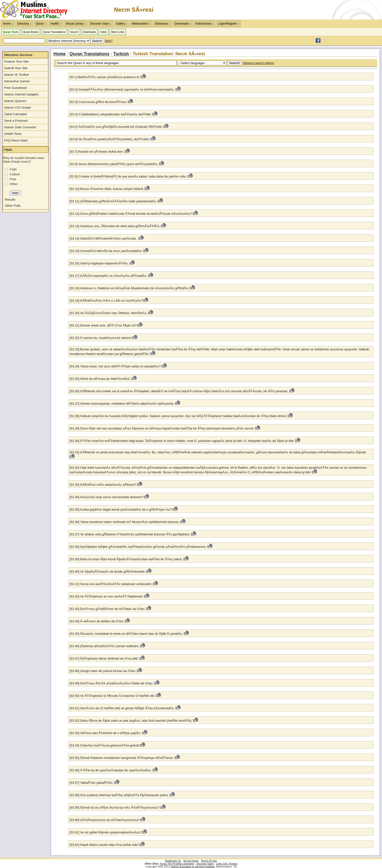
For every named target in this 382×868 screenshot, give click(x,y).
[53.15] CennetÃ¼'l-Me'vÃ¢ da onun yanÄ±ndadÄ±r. (107, 251)
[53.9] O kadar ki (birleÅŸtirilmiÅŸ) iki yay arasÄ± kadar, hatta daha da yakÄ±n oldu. (128, 176)
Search (74, 32)
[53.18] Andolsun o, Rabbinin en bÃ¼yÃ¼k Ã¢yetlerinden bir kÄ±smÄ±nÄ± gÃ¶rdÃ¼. (129, 288)
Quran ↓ (41, 24)
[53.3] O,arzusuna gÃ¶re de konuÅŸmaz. (98, 102)
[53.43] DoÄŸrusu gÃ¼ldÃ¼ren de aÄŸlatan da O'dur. (107, 609)
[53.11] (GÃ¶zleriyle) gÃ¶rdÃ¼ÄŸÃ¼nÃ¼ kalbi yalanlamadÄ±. (113, 201)
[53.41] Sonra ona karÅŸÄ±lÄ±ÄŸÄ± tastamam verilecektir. (111, 584)
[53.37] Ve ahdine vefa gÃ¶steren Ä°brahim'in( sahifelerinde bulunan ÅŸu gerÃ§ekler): (130, 534)
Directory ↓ (24, 24)
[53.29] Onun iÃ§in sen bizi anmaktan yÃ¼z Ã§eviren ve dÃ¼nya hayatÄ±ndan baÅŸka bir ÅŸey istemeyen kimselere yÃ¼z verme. (162, 428)
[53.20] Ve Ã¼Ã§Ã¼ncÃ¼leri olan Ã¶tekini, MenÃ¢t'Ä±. (108, 313)
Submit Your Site (16, 68)
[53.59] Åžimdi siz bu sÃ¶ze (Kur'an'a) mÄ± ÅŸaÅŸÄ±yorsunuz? (115, 807)
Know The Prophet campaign (177, 864)
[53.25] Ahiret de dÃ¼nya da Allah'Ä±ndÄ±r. (100, 379)
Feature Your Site (16, 61)
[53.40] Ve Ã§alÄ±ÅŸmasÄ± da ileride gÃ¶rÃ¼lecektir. (107, 572)
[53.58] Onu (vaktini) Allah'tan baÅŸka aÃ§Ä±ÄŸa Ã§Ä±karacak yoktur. (119, 795)
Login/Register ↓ (228, 24)
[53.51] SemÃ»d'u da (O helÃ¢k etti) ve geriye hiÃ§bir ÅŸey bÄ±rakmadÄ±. (122, 708)
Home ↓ (8, 24)
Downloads (89, 32)
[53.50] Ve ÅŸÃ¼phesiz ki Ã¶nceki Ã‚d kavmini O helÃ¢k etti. (112, 696)
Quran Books (31, 32)
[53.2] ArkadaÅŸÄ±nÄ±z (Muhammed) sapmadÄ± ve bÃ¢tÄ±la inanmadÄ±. (122, 89)
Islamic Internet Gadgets (21, 94)
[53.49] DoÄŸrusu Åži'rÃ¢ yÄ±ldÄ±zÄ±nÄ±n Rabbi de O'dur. (111, 683)
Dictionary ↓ (162, 24)
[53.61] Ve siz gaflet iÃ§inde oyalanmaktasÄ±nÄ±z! (105, 832)
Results (10, 200)
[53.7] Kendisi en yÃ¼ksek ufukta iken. (97, 152)
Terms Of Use (209, 861)
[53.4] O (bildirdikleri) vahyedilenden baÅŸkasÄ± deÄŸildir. (111, 114)
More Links (118, 32)
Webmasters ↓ (141, 24)
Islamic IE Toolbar (17, 75)
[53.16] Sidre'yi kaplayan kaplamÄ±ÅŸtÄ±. (99, 263)
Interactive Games (17, 81)
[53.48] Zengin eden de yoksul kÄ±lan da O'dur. (103, 671)
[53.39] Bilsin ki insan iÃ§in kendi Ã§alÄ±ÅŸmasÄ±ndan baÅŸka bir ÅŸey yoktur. (126, 559)
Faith (13, 169)
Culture (15, 174)
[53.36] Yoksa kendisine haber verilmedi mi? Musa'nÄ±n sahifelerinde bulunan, (125, 522)
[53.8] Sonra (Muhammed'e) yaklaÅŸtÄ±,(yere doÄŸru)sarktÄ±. (114, 164)
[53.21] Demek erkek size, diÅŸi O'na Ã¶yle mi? (103, 325)
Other (14, 184)
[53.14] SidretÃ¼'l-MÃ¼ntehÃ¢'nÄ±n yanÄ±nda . (104, 238)
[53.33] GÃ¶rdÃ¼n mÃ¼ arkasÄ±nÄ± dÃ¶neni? (103, 485)
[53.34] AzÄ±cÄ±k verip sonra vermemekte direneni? (107, 497)
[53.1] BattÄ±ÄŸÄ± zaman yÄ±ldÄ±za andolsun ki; (105, 77)
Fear (13, 179)
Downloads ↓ (183, 24)
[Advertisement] (325, 10)
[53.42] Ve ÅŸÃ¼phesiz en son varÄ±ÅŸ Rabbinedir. (106, 596)
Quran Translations (54, 32)
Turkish (121, 54)
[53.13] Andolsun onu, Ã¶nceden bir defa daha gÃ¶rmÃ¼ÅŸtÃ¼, (115, 226)
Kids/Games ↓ (205, 24)
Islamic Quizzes (15, 101)
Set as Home (191, 861)
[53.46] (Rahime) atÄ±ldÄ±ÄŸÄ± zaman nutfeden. (104, 646)
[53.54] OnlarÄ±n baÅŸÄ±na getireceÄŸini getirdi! (104, 745)
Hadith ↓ (56, 24)
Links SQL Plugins (227, 864)
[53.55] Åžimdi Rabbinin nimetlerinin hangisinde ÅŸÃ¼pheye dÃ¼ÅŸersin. (122, 758)
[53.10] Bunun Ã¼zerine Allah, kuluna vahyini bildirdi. (107, 189)
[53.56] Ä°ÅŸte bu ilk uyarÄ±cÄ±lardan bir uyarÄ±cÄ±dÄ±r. (111, 770)
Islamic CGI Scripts (18, 107)
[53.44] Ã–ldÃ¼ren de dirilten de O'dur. (97, 621)
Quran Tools (11, 32)
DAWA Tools (13, 134)
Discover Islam (205, 864)
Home (60, 54)
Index (103, 32)
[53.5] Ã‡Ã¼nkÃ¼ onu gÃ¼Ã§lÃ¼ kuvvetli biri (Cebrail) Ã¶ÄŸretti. (116, 127)
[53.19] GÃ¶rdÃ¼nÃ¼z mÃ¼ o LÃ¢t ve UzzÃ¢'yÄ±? (106, 301)
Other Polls (13, 206)
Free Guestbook (15, 88)
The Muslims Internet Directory (36, 10)
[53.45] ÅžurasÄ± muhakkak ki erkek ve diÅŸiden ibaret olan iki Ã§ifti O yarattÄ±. (126, 634)
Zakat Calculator (16, 114)
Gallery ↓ (122, 24)
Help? (109, 41)
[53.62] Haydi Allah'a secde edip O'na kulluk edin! (105, 845)
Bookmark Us (173, 861)
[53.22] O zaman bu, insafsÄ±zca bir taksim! (100, 338)
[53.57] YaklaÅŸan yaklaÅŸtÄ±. (92, 783)
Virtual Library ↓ (76, 24)
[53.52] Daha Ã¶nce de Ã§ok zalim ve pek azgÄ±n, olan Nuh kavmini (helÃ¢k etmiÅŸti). (131, 721)
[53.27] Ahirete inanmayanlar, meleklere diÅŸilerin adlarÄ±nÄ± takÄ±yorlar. (122, 404)
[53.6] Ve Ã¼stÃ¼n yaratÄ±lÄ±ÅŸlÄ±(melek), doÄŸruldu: (110, 139)
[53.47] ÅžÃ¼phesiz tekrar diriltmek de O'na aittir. (104, 658)
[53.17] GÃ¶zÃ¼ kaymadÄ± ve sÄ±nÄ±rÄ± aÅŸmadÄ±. (108, 276)
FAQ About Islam (16, 140)
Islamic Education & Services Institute (193, 867)
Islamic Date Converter (20, 127)
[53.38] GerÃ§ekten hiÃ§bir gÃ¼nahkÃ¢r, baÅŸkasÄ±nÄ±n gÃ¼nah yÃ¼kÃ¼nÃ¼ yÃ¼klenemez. (138, 547)
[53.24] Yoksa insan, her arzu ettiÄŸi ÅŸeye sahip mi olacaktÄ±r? (115, 366)
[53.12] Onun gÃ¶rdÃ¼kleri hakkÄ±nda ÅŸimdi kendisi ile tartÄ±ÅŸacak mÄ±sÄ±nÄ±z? (131, 214)
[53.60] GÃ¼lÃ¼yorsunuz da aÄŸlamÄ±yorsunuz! (105, 820)
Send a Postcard (16, 121)
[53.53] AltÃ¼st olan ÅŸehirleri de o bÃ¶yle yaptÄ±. (105, 733)
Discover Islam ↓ (101, 24)
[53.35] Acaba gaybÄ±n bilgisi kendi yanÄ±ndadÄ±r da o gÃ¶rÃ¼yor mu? (121, 509)
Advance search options (258, 63)
